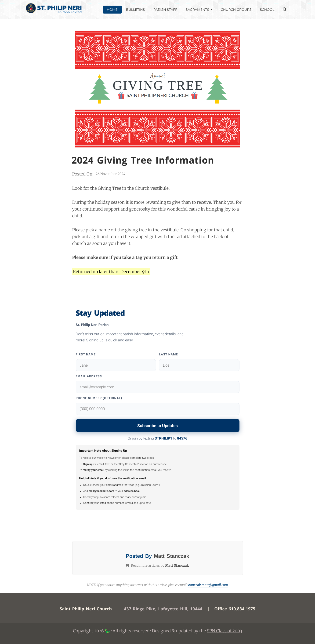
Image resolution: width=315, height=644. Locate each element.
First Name (86, 355)
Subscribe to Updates (157, 426)
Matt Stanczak (172, 556)
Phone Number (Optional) (99, 398)
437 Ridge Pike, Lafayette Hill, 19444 (163, 609)
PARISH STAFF (165, 10)
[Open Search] (285, 10)
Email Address (89, 377)
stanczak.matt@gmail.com (208, 585)
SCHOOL (267, 10)
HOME (112, 10)
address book (132, 491)
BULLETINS (136, 10)
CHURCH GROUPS (236, 10)
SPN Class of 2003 (225, 631)
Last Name (168, 355)
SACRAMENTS (199, 10)
